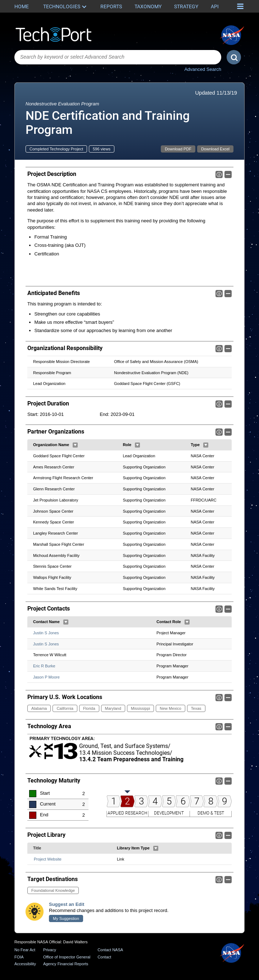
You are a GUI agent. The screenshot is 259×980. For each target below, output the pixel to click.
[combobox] (118, 57)
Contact (104, 957)
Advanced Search (203, 69)
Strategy (186, 6)
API (215, 6)
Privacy (50, 950)
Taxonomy (148, 6)
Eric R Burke (44, 666)
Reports (111, 6)
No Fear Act (25, 950)
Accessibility (25, 964)
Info (219, 174)
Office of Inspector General (67, 957)
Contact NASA (110, 950)
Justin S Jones (46, 633)
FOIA (19, 957)
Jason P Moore (46, 677)
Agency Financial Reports (66, 964)
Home (22, 6)
